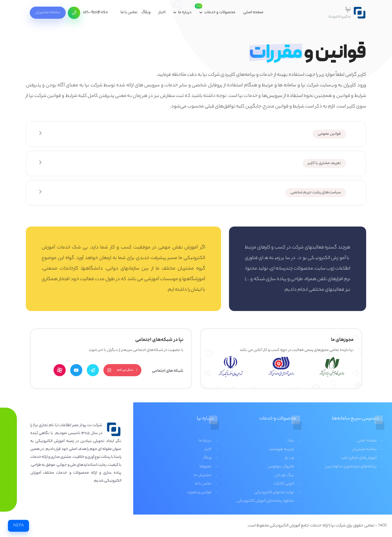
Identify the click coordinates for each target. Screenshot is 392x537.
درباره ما (185, 13)
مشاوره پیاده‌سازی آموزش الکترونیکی (265, 501)
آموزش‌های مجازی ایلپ (359, 458)
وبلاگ (146, 13)
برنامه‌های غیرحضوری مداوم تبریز (351, 467)
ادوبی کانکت (284, 484)
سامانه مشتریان (48, 13)
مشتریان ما (203, 475)
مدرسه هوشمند (281, 450)
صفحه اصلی (253, 13)
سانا (291, 441)
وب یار (289, 458)
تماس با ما (129, 13)
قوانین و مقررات (199, 493)
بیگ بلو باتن (284, 475)
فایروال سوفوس (281, 467)
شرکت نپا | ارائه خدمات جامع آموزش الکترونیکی (308, 526)
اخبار (162, 13)
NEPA (18, 526)
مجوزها (205, 467)
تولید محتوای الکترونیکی (274, 493)
